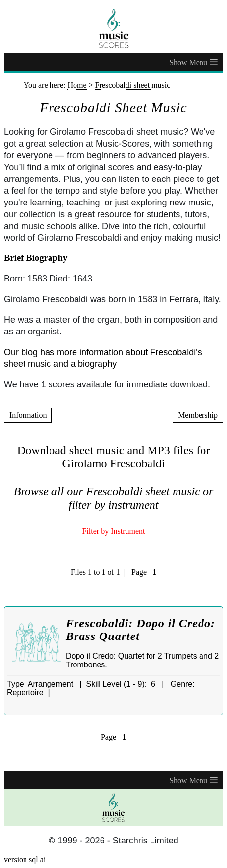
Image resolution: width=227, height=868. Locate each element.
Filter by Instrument (114, 531)
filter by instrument (114, 505)
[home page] (113, 28)
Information (28, 415)
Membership (198, 415)
